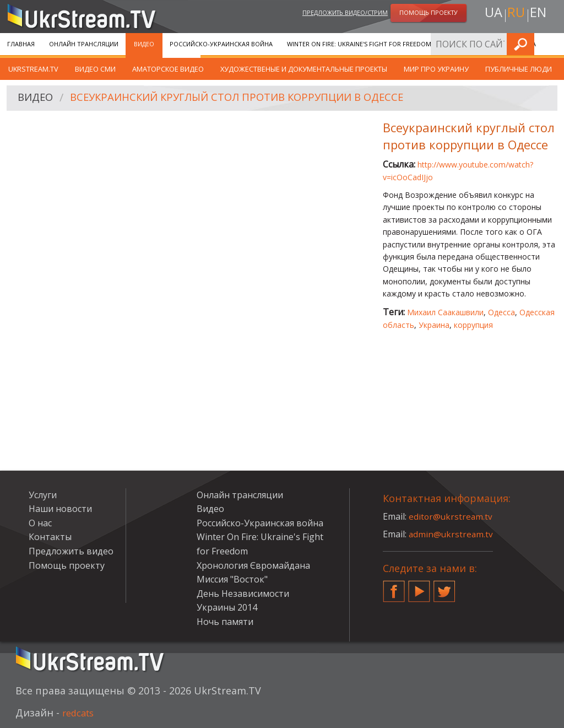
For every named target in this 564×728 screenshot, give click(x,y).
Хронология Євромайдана (491, 44)
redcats (80, 713)
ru (516, 15)
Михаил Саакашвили (445, 312)
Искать (552, 44)
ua (491, 15)
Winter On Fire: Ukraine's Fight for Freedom (359, 44)
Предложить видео (71, 551)
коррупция (473, 325)
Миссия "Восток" (232, 579)
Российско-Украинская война (221, 44)
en (540, 15)
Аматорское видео (168, 69)
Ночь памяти (225, 622)
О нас (40, 523)
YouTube (419, 587)
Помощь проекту (67, 565)
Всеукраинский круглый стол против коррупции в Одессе (251, 98)
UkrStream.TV (33, 69)
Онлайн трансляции (84, 44)
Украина (434, 325)
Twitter (444, 587)
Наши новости (60, 509)
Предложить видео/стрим (345, 13)
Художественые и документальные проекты (304, 69)
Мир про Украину (436, 69)
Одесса (501, 312)
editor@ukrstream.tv (451, 516)
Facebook (394, 587)
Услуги (43, 495)
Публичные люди (519, 69)
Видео (144, 44)
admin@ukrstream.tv (452, 534)
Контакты (50, 537)
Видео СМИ (95, 69)
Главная (21, 44)
